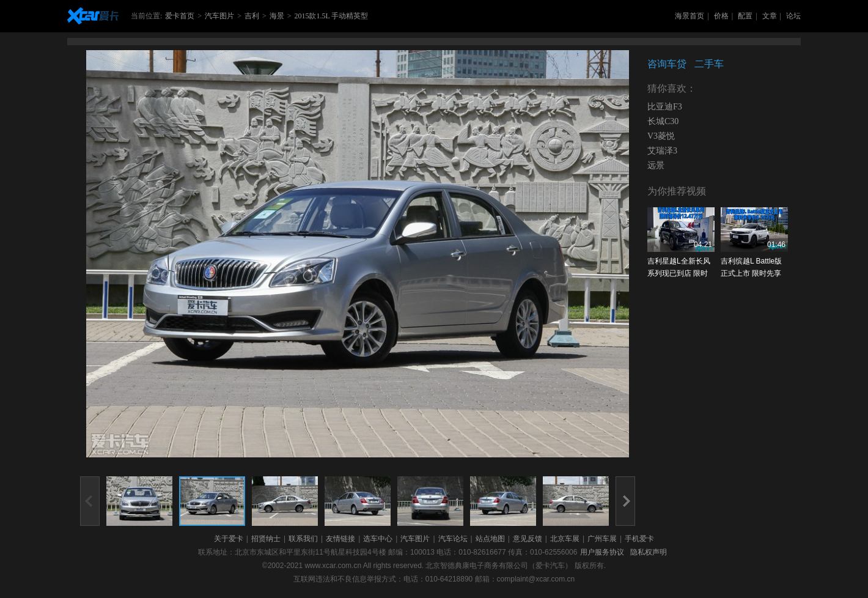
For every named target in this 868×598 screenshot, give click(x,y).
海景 (277, 16)
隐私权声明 (649, 552)
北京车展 (565, 539)
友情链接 (340, 539)
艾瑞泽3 (662, 151)
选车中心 (378, 539)
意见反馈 (528, 539)
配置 (745, 16)
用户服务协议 (602, 552)
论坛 (793, 16)
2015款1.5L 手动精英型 (331, 16)
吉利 (252, 16)
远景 (656, 165)
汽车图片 (219, 16)
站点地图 (490, 539)
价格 (721, 16)
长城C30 (663, 121)
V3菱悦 (661, 136)
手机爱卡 (639, 539)
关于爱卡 (229, 539)
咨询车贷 (667, 64)
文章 (770, 16)
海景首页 (690, 16)
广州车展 (602, 539)
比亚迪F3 (665, 107)
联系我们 (303, 539)
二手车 (709, 64)
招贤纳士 (266, 539)
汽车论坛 (453, 539)
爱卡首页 (180, 16)
